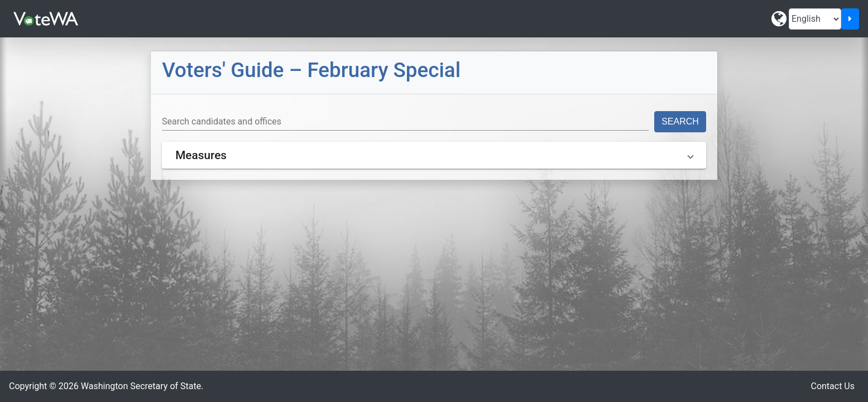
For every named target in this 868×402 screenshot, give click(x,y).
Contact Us (833, 386)
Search (680, 121)
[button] (434, 155)
